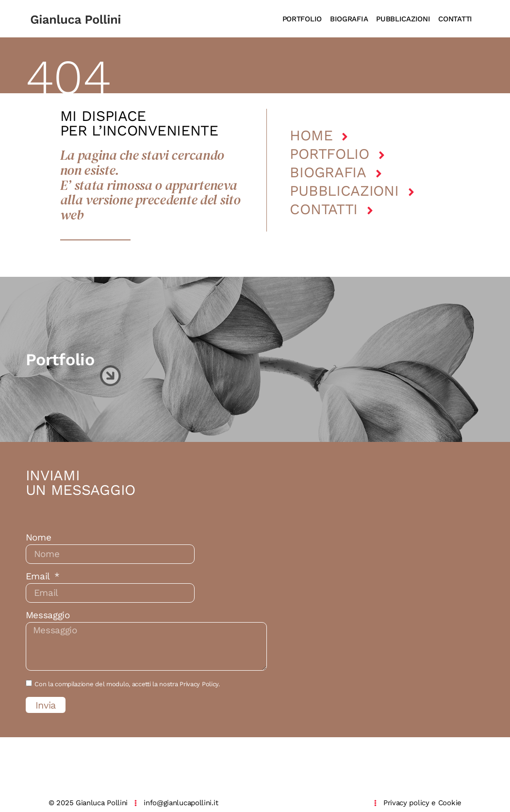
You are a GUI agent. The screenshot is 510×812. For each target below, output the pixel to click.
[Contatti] (370, 211)
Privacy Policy (199, 684)
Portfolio (329, 154)
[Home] (345, 137)
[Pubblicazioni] (411, 192)
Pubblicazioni (344, 191)
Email (39, 576)
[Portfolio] (382, 155)
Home (311, 135)
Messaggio (48, 615)
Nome (39, 538)
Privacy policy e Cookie (422, 803)
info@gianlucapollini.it (181, 803)
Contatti (324, 209)
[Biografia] (379, 174)
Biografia (328, 172)
